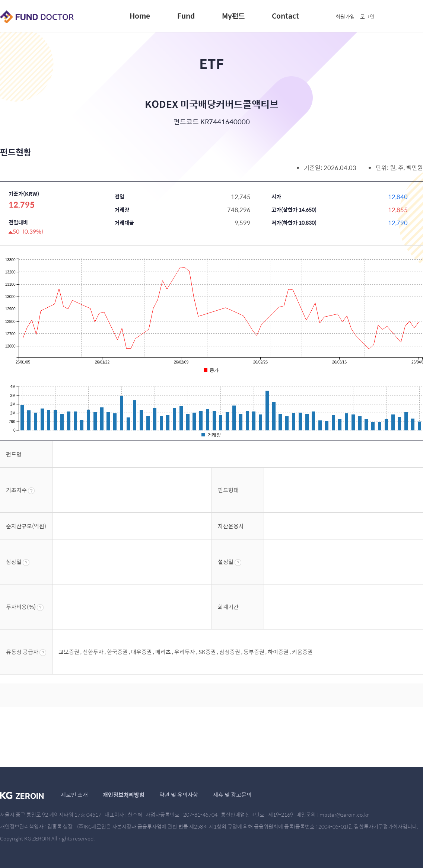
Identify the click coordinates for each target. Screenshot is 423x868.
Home (140, 16)
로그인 (367, 16)
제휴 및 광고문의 (232, 795)
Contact (285, 16)
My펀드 (233, 16)
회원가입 (345, 16)
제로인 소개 (74, 795)
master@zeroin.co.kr (344, 814)
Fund (186, 16)
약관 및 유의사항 (179, 795)
